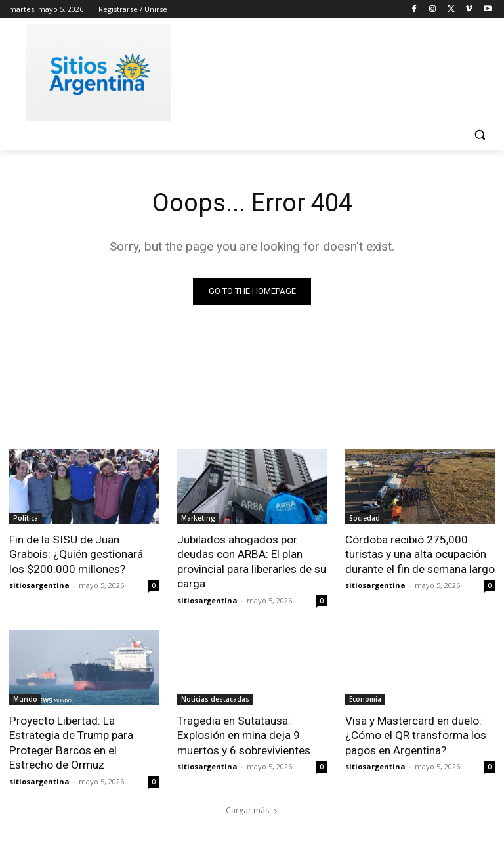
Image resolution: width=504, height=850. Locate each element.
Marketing (198, 518)
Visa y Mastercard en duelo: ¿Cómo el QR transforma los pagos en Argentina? (416, 734)
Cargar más (252, 808)
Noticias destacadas (215, 698)
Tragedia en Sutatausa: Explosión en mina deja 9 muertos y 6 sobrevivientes (244, 734)
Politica (26, 518)
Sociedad (365, 518)
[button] (479, 135)
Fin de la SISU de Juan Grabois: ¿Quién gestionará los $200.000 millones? (76, 554)
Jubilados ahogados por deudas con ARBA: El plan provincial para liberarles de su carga (252, 561)
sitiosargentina (39, 584)
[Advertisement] (341, 70)
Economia (365, 698)
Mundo (25, 698)
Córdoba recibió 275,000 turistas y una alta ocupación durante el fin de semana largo (420, 554)
